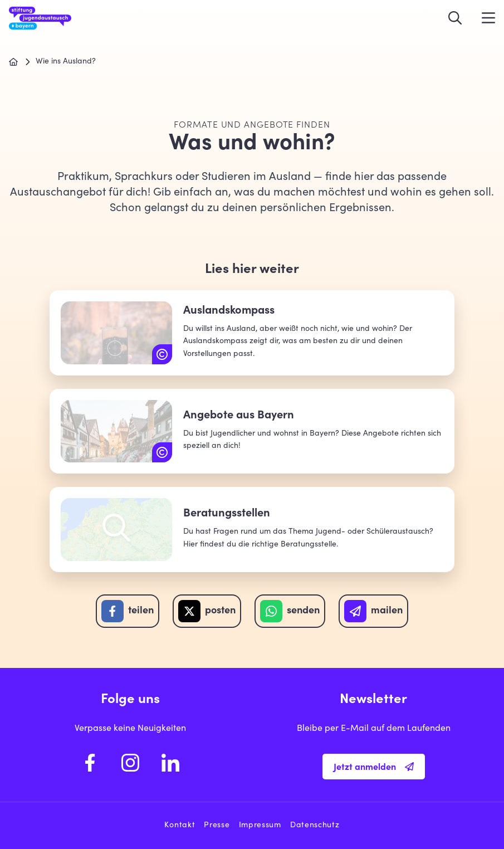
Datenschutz (315, 826)
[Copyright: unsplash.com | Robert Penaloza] (162, 354)
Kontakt (180, 826)
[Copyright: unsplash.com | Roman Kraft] (162, 452)
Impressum (260, 826)
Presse (217, 826)
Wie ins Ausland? (66, 62)
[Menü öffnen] (488, 18)
